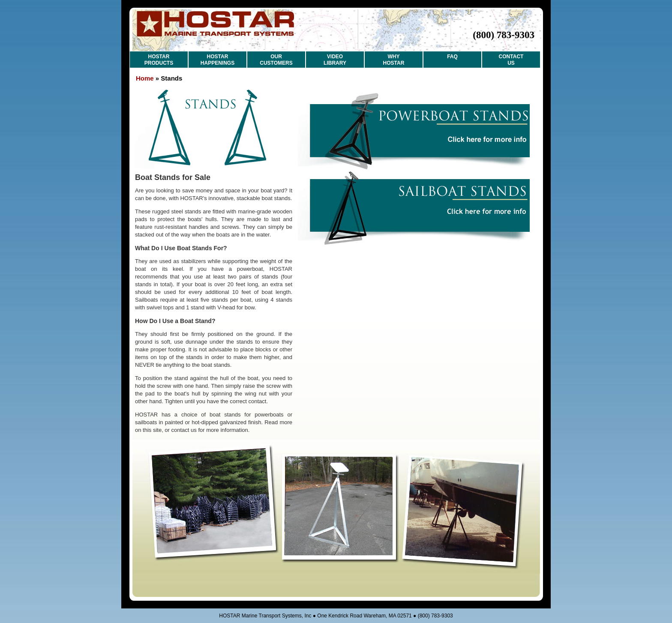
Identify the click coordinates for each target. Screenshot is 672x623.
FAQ (452, 57)
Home (145, 78)
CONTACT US (511, 60)
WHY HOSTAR (394, 60)
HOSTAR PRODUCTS (159, 60)
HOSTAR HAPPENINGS (217, 60)
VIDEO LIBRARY (335, 60)
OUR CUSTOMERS (276, 60)
